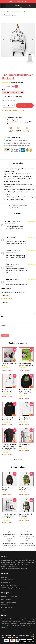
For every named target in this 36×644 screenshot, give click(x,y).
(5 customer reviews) (17, 83)
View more (18, 460)
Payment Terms (6, 599)
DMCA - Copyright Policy (9, 585)
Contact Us (5, 605)
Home (3, 12)
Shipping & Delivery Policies (9, 597)
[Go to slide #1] (13, 67)
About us (4, 577)
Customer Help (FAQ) (8, 607)
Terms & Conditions (7, 580)
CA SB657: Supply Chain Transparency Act (14, 588)
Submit (5, 335)
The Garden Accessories (15, 12)
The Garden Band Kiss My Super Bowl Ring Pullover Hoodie (26, 392)
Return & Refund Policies (9, 602)
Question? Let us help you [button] (27, 642)
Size (4, 90)
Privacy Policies (6, 583)
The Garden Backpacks (9, 15)
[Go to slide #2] (23, 67)
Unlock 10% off (32, 636)
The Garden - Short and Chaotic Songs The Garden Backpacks (9, 516)
